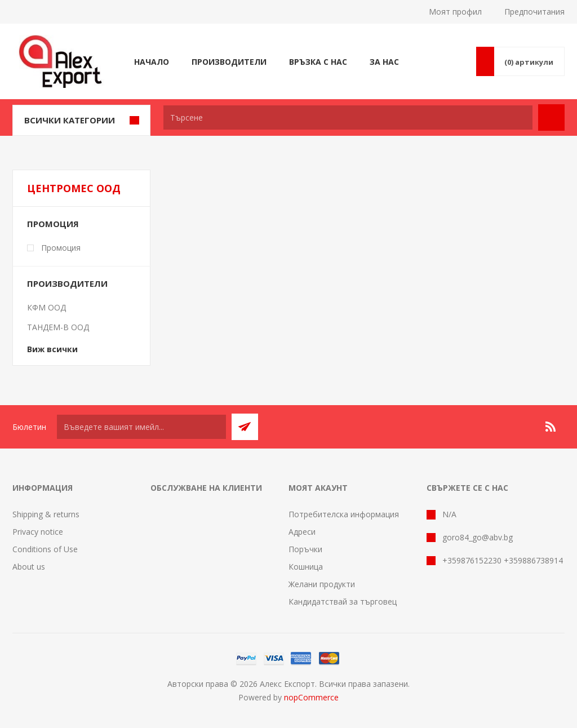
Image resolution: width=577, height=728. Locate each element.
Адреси (302, 532)
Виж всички (52, 349)
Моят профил (455, 12)
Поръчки (305, 549)
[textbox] (348, 117)
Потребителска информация (344, 514)
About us (29, 567)
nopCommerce (311, 697)
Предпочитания (534, 12)
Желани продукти (322, 584)
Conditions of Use (45, 549)
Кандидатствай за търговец (343, 602)
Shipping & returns (46, 514)
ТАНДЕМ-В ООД (58, 327)
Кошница (306, 567)
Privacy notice (38, 532)
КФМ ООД (46, 307)
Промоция (53, 224)
